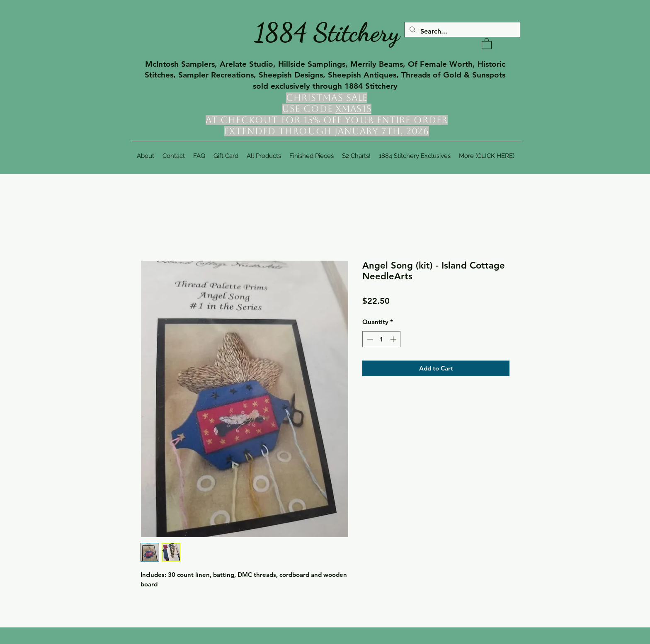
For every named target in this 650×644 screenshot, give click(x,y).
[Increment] (394, 339)
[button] (487, 43)
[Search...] (461, 31)
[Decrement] (369, 339)
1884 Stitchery (327, 32)
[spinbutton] (382, 339)
